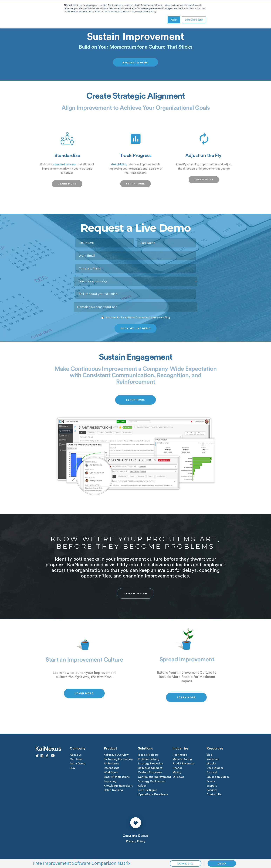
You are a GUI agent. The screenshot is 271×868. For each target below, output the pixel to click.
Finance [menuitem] (177, 770)
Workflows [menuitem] (111, 774)
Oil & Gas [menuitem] (178, 779)
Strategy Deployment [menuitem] (152, 784)
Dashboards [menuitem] (111, 770)
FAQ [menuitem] (72, 770)
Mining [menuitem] (177, 774)
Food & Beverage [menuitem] (183, 765)
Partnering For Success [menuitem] (118, 761)
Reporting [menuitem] (110, 784)
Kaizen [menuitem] (142, 788)
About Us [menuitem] (76, 756)
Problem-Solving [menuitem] (149, 761)
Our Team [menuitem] (76, 761)
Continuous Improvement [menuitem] (155, 779)
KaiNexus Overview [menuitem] (116, 756)
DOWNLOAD (185, 864)
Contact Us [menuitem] (214, 797)
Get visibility (119, 164)
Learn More (136, 594)
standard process (65, 164)
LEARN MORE (67, 184)
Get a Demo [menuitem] (78, 765)
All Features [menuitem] (111, 765)
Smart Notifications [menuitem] (117, 779)
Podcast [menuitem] (212, 774)
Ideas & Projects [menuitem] (148, 756)
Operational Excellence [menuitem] (153, 797)
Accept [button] (174, 20)
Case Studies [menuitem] (215, 770)
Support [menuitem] (212, 788)
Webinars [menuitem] (212, 761)
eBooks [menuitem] (211, 765)
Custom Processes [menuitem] (150, 774)
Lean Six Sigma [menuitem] (148, 793)
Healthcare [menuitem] (180, 756)
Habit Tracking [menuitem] (113, 793)
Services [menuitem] (212, 793)
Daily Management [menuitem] (150, 770)
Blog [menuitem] (209, 756)
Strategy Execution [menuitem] (150, 765)
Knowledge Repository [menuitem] (118, 788)
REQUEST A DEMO (135, 62)
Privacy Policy (136, 844)
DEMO (222, 864)
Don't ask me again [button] (194, 20)
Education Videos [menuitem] (218, 779)
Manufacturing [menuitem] (182, 761)
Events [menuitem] (211, 784)
